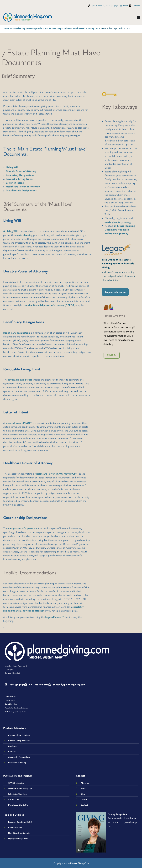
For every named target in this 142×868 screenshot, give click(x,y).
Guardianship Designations (21, 190)
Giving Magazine (117, 814)
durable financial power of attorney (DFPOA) (50, 305)
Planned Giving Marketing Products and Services (34, 28)
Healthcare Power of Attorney (23, 186)
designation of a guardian (23, 528)
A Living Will (11, 231)
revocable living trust (20, 380)
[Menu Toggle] (138, 18)
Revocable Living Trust (22, 369)
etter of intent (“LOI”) (19, 423)
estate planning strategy (118, 222)
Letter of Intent (15, 183)
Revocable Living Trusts (19, 179)
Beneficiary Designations (20, 175)
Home (6, 28)
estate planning (24, 235)
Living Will (12, 167)
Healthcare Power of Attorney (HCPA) (57, 474)
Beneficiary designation (17, 333)
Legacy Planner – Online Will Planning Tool (78, 28)
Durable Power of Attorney (21, 171)
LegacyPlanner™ (54, 617)
